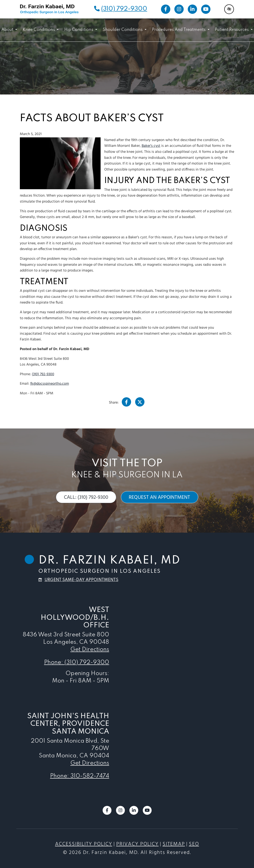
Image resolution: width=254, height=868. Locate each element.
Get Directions (90, 650)
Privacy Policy (137, 844)
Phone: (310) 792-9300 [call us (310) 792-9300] (77, 663)
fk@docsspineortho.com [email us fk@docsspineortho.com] (50, 384)
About (9, 30)
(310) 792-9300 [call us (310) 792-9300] (124, 9)
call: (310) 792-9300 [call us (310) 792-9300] (86, 497)
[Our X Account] (140, 403)
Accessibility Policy (84, 844)
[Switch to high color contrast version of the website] (229, 9)
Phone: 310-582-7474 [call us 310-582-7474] (80, 776)
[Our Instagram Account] (179, 9)
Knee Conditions (41, 30)
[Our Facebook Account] (166, 9)
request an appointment (159, 497)
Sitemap (174, 844)
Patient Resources (234, 30)
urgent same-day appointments (81, 580)
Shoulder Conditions (124, 30)
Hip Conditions (81, 30)
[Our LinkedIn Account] (192, 9)
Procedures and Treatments (181, 30)
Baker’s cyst (151, 146)
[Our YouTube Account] (206, 9)
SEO (194, 844)
